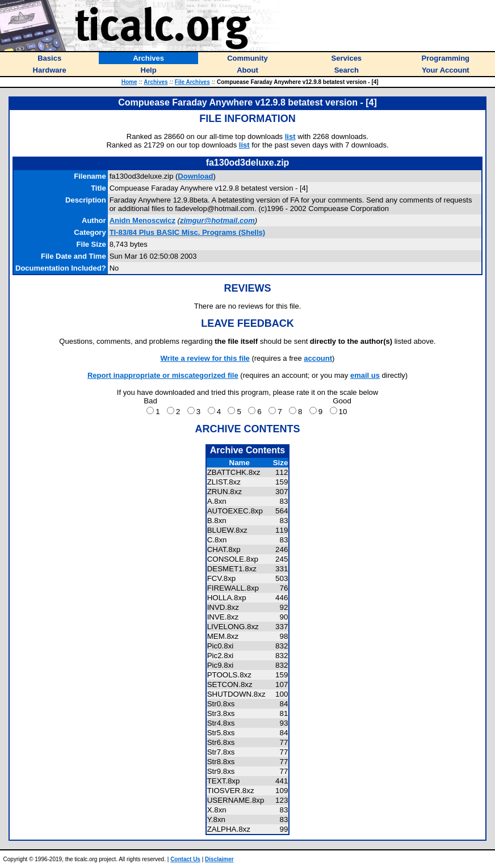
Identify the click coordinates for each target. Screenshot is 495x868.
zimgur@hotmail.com (217, 220)
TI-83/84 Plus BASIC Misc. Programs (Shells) (188, 232)
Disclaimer (219, 859)
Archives (156, 82)
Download (195, 176)
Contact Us (185, 859)
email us (365, 375)
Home (129, 82)
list (290, 136)
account (318, 358)
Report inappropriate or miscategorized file (163, 375)
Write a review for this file (205, 358)
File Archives (192, 82)
